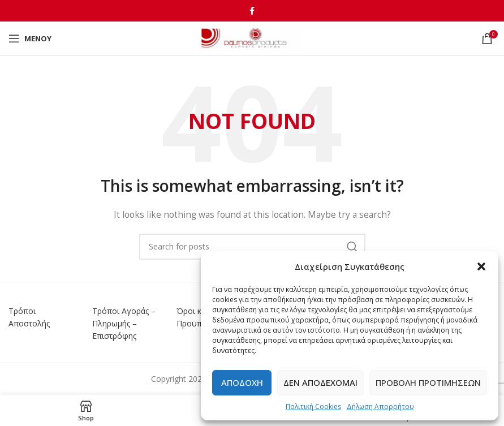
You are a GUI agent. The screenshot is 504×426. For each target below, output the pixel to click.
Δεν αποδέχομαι (320, 382)
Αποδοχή (242, 382)
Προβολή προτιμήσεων (428, 382)
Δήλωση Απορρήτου (380, 406)
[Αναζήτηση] (252, 247)
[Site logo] (252, 38)
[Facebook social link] (252, 11)
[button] (481, 266)
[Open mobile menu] (30, 38)
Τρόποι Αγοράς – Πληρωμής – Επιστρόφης (124, 324)
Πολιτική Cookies (313, 406)
